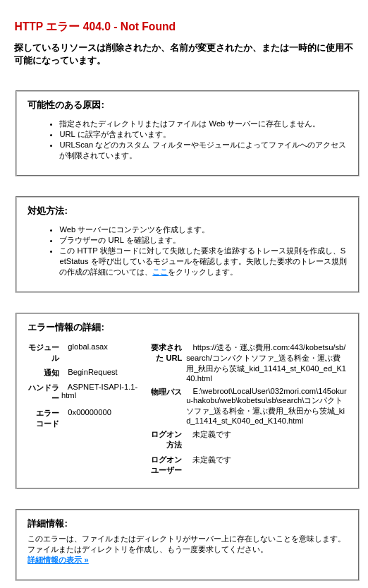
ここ (160, 272)
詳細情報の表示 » (58, 560)
